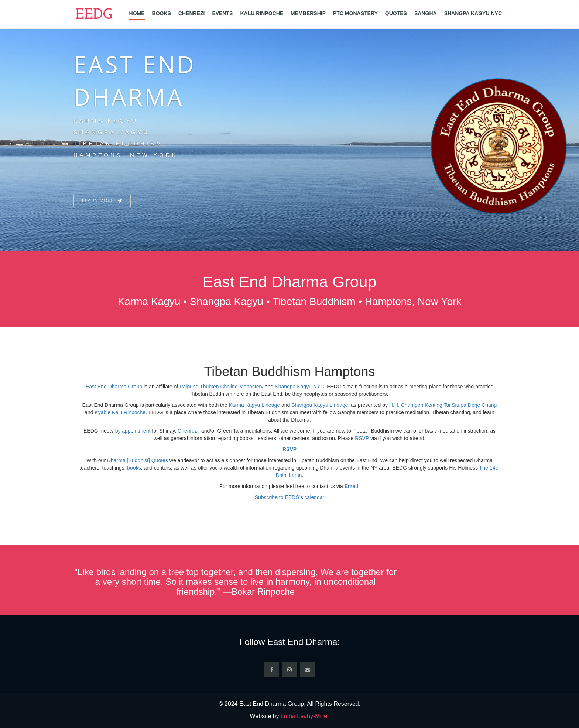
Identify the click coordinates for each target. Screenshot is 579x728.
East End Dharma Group (114, 387)
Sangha (426, 13)
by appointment (133, 431)
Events (222, 13)
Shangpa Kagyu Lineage (320, 405)
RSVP (362, 438)
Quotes (396, 13)
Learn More (102, 200)
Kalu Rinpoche (262, 13)
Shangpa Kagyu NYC (473, 13)
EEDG (94, 15)
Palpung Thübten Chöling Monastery (221, 387)
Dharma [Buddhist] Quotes (138, 460)
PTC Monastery (355, 13)
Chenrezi (192, 13)
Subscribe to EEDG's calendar (290, 497)
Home (137, 13)
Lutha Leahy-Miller (305, 716)
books (134, 468)
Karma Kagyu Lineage (254, 405)
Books (162, 13)
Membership (308, 13)
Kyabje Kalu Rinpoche (120, 412)
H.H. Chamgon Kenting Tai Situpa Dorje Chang (443, 405)
